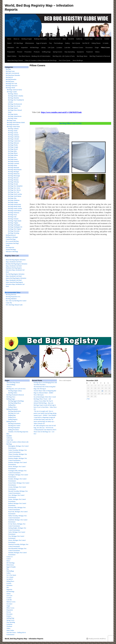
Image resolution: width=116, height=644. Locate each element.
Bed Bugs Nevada (13, 184)
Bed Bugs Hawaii (13, 149)
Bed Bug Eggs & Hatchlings (16, 401)
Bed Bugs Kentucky (14, 161)
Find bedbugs (58, 43)
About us (16, 39)
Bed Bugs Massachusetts (15, 170)
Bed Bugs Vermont (13, 219)
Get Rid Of (86, 43)
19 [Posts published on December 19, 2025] (102, 391)
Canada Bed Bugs (11, 239)
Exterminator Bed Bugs (12, 243)
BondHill (71, 39)
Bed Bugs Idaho (12, 151)
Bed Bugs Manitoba (13, 98)
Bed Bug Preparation (14, 428)
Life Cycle (51, 48)
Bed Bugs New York (11, 84)
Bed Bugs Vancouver (12, 86)
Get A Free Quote (65, 60)
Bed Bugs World (10, 88)
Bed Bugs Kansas (13, 159)
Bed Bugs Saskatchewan (15, 116)
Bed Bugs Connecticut (14, 141)
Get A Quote (76, 43)
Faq (50, 43)
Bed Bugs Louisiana (14, 163)
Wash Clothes (12, 56)
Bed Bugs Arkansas (13, 135)
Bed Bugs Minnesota (14, 174)
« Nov (88, 399)
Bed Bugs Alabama (13, 129)
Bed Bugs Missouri (13, 178)
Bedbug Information (40, 39)
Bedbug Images (27, 39)
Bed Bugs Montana (13, 180)
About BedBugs (78, 60)
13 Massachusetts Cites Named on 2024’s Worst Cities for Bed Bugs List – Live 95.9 (45, 432)
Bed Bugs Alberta (13, 94)
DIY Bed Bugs (18, 43)
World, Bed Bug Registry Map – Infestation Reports (24, 639)
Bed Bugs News (82, 56)
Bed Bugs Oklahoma (14, 200)
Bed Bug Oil (9, 77)
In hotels (106, 43)
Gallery (67, 43)
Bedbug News (12, 417)
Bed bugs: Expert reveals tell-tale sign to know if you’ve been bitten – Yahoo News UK (45, 407)
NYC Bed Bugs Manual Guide (14, 305)
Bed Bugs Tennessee (14, 213)
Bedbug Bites (12, 405)
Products (37, 52)
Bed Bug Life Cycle (14, 413)
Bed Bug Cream (10, 71)
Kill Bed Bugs (34, 48)
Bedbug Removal (55, 39)
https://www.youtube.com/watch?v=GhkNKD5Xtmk (61, 112)
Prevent (20, 52)
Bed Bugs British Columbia (16, 96)
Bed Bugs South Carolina (15, 209)
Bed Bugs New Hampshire (15, 186)
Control (107, 39)
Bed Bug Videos (13, 393)
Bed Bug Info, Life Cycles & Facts (64, 56)
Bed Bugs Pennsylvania (14, 204)
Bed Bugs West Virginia (15, 229)
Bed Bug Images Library (15, 391)
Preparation (11, 52)
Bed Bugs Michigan (13, 172)
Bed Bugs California (14, 137)
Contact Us (98, 39)
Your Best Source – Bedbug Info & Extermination (34, 56)
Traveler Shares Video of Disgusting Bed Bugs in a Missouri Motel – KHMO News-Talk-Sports (45, 393)
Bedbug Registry (13, 419)
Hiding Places (96, 43)
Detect (9, 43)
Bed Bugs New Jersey (14, 188)
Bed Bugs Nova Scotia (14, 106)
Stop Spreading (70, 52)
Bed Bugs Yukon (13, 118)
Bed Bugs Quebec (13, 114)
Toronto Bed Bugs (11, 249)
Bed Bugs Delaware (13, 143)
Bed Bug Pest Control (14, 426)
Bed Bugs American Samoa (14, 90)
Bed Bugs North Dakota (15, 196)
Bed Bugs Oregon (13, 202)
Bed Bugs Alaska (13, 131)
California (79, 39)
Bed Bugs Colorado (13, 139)
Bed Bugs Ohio (12, 198)
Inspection (24, 48)
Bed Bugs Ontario (13, 108)
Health (8, 245)
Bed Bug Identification (14, 411)
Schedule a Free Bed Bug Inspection (18, 432)
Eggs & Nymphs (42, 43)
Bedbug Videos (12, 407)
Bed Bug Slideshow (11, 299)
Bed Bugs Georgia (13, 147)
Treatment (89, 52)
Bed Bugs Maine (13, 165)
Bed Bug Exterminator (14, 424)
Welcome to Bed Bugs (12, 252)
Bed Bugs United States (13, 127)
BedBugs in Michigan (12, 237)
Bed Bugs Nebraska (13, 182)
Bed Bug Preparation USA (13, 297)
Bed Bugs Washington (14, 225)
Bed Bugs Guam (11, 120)
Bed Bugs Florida (13, 145)
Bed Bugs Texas (12, 215)
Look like (67, 48)
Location (59, 48)
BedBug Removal (11, 235)
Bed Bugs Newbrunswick (15, 104)
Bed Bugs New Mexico (14, 190)
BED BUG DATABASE (13, 73)
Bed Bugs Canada (12, 92)
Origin (97, 48)
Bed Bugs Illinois (13, 153)
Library (43, 48)
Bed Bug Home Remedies (13, 75)
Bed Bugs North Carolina (15, 194)
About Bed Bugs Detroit (15, 60)
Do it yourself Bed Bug (12, 241)
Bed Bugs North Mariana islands (16, 122)
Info (18, 48)
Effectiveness (30, 43)
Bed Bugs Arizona (13, 133)
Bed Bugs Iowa (12, 157)
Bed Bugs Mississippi (14, 176)
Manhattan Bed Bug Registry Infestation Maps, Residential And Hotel (15, 270)
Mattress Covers (78, 48)
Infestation (11, 48)
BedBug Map (12, 415)
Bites (64, 39)
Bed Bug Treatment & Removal (100, 56)
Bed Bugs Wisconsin (14, 231)
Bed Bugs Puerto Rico (13, 125)
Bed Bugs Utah (12, 217)
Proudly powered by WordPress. (97, 639)
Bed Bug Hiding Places (15, 403)
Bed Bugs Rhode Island (14, 206)
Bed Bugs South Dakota (15, 211)
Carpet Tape (89, 39)
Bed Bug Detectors (11, 295)
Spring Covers (58, 52)
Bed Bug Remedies (11, 79)
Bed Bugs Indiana (13, 155)
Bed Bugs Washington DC (15, 227)
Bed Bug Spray (10, 81)
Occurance (89, 48)
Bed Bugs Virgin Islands (15, 221)
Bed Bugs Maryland (14, 168)
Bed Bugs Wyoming (14, 233)
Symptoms (80, 52)
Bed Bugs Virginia (13, 223)
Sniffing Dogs (46, 52)
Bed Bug (8, 69)
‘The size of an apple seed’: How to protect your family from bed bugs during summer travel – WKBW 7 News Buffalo (45, 413)
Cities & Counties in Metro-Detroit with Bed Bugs (41, 60)
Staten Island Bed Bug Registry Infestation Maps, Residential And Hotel (15, 284)
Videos (97, 52)
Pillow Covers (106, 48)
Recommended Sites (13, 293)
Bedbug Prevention (13, 430)
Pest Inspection (10, 247)
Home (9, 39)
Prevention (28, 52)
